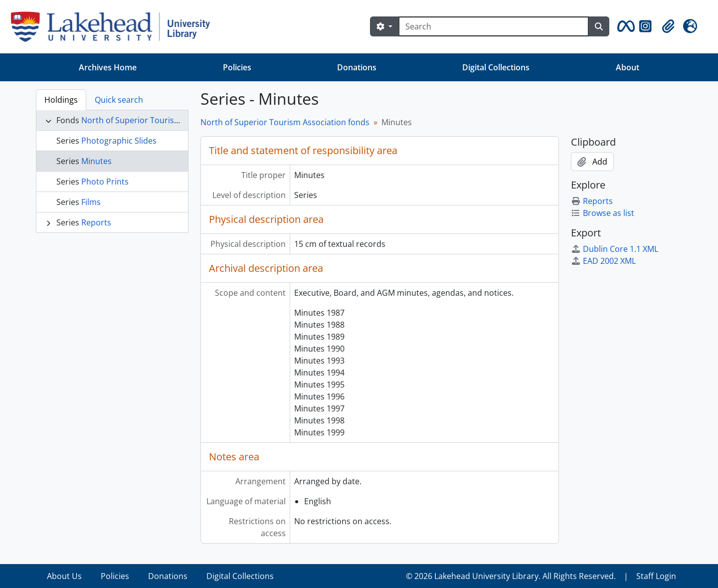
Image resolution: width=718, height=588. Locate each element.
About (628, 67)
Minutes (96, 161)
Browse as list (603, 213)
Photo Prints (105, 182)
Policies (237, 67)
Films (91, 202)
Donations (357, 67)
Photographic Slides (119, 141)
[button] (624, 26)
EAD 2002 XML (603, 261)
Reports (96, 222)
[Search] (494, 26)
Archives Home (108, 67)
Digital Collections (496, 67)
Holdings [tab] (61, 100)
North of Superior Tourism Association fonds (166, 120)
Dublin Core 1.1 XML (615, 249)
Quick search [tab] (119, 100)
